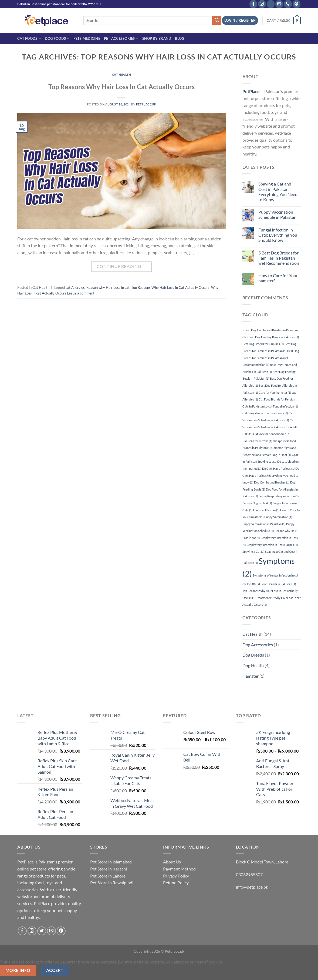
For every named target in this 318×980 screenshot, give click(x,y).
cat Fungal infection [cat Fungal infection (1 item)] (283, 406)
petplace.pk (146, 104)
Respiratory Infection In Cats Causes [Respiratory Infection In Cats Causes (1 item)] (272, 545)
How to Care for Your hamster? (278, 278)
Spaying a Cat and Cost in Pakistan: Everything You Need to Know (278, 192)
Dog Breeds (253, 655)
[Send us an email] (279, 4)
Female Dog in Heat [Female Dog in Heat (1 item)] (257, 503)
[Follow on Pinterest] (297, 4)
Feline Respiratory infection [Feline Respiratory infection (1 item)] (279, 496)
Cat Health (122, 75)
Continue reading (122, 266)
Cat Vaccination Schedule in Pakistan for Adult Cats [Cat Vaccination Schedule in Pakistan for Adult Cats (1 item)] (270, 427)
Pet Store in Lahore (108, 876)
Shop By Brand (157, 38)
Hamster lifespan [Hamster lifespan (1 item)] (266, 510)
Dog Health (253, 665)
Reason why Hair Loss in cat (108, 287)
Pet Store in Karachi (109, 869)
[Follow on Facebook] (253, 4)
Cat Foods (29, 39)
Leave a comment (81, 293)
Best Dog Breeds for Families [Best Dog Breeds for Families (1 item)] (263, 344)
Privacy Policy (176, 876)
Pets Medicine (87, 38)
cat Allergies (75, 287)
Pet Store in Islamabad (111, 862)
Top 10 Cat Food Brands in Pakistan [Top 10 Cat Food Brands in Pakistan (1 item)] (271, 584)
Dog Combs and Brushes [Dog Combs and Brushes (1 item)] (272, 482)
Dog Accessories (258, 645)
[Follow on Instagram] (262, 4)
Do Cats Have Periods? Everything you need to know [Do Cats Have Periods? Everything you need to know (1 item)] (271, 475)
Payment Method (179, 869)
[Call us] (288, 4)
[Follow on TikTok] (271, 4)
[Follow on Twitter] (42, 931)
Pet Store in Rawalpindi (112, 883)
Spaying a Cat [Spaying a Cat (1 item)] (253, 552)
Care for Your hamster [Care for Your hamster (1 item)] (275, 393)
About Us (172, 862)
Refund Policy (176, 883)
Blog (180, 38)
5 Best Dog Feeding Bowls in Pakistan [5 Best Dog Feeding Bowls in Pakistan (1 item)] (273, 337)
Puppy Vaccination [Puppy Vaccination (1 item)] (278, 517)
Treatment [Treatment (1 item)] (265, 598)
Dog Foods (57, 39)
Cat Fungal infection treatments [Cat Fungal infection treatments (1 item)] (265, 413)
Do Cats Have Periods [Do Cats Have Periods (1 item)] (278, 469)
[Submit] (217, 21)
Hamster (251, 676)
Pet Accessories (121, 39)
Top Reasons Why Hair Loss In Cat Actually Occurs (121, 87)
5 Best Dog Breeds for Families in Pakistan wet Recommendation (279, 258)
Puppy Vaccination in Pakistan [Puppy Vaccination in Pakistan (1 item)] (264, 524)
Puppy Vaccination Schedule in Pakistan (277, 214)
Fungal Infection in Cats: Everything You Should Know (278, 235)
